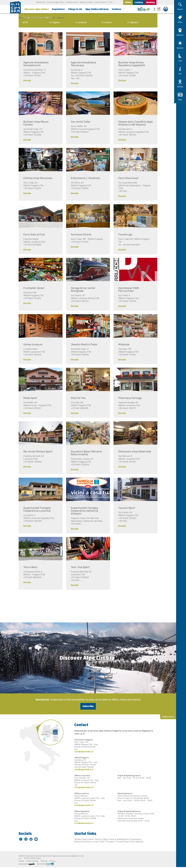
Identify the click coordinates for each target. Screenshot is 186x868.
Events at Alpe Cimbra (56, 2)
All (26, 22)
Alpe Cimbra (22, 18)
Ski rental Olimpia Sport (37, 452)
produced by (26, 864)
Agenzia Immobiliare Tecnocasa (82, 64)
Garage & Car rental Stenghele (82, 289)
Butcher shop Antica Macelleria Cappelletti (131, 64)
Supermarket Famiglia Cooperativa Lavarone (36, 509)
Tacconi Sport (126, 508)
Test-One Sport (79, 567)
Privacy (52, 861)
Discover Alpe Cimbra (37, 9)
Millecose (123, 344)
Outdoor (117, 9)
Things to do (75, 9)
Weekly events (72, 2)
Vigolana (133, 22)
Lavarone (81, 22)
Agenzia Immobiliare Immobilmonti (35, 64)
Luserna (107, 22)
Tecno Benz (29, 567)
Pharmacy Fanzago (129, 398)
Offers (128, 2)
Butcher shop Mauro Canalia (35, 123)
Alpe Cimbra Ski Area (97, 9)
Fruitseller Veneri (33, 288)
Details (26, 81)
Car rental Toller (80, 122)
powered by (44, 864)
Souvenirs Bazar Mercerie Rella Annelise (85, 453)
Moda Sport (29, 398)
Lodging (139, 2)
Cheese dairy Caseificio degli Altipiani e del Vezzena (135, 123)
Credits (20, 861)
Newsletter (41, 2)
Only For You (77, 398)
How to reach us (101, 2)
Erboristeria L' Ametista (84, 178)
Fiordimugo (124, 235)
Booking (151, 2)
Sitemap (43, 861)
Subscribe (87, 706)
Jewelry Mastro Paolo (83, 344)
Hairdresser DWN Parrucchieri (128, 289)
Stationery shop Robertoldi (134, 452)
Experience (58, 9)
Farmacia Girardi (80, 235)
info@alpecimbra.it (83, 751)
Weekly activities (86, 2)
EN (111, 2)
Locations (50, 18)
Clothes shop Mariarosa (37, 178)
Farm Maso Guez (127, 178)
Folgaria (55, 22)
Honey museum (32, 344)
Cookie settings (31, 861)
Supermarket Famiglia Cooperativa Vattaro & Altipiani (84, 511)
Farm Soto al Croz (33, 235)
